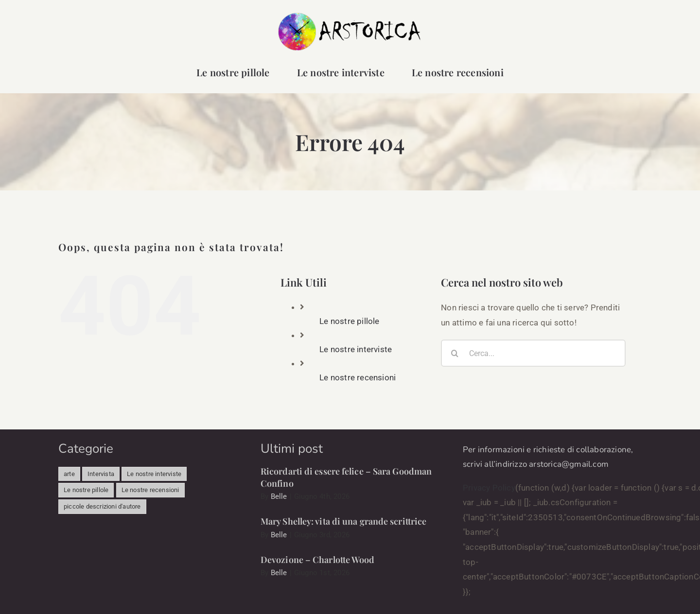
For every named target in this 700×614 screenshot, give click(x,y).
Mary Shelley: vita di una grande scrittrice (343, 521)
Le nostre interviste (356, 349)
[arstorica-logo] (350, 16)
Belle (279, 496)
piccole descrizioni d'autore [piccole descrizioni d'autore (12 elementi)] (102, 506)
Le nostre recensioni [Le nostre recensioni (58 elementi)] (150, 490)
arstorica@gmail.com (569, 464)
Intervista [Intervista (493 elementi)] (101, 474)
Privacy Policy (489, 488)
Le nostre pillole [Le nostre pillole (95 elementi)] (86, 490)
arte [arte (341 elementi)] (69, 474)
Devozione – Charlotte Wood (318, 560)
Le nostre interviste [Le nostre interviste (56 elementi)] (154, 474)
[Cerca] (455, 353)
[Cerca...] (533, 353)
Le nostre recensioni (358, 377)
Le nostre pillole (349, 321)
